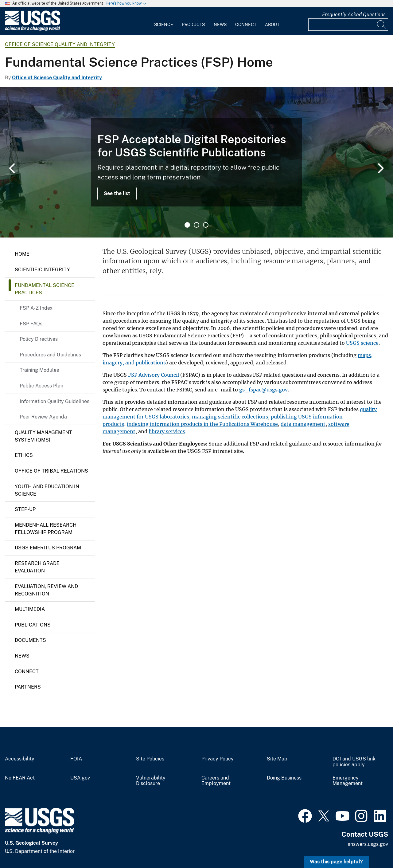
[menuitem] (164, 21)
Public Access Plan (41, 386)
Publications (33, 625)
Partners (28, 687)
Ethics (24, 455)
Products (193, 25)
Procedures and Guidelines (50, 355)
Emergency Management (348, 781)
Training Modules (39, 370)
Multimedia (30, 609)
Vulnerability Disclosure (151, 781)
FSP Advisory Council (154, 375)
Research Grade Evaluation (37, 567)
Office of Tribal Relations (51, 471)
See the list (117, 193)
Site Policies (150, 759)
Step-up (25, 509)
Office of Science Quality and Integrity (60, 44)
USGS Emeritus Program (48, 548)
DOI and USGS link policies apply (354, 762)
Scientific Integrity (42, 270)
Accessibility (20, 759)
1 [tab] (187, 225)
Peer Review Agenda (43, 417)
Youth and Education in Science (47, 490)
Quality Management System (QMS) (43, 436)
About (272, 25)
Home (22, 254)
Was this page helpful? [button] (336, 862)
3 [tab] (206, 225)
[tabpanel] (196, 162)
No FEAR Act (20, 778)
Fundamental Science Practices (45, 289)
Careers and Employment (216, 781)
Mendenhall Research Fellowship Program (46, 529)
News (220, 25)
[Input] (348, 25)
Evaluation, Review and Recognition (46, 590)
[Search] (382, 25)
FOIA (76, 759)
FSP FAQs (31, 324)
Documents (30, 640)
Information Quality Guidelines (54, 401)
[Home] (33, 30)
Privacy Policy (218, 759)
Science (164, 25)
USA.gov (80, 778)
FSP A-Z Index (36, 308)
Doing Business (284, 778)
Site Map (277, 759)
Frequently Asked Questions (354, 15)
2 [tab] (196, 225)
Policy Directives (39, 339)
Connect (246, 25)
